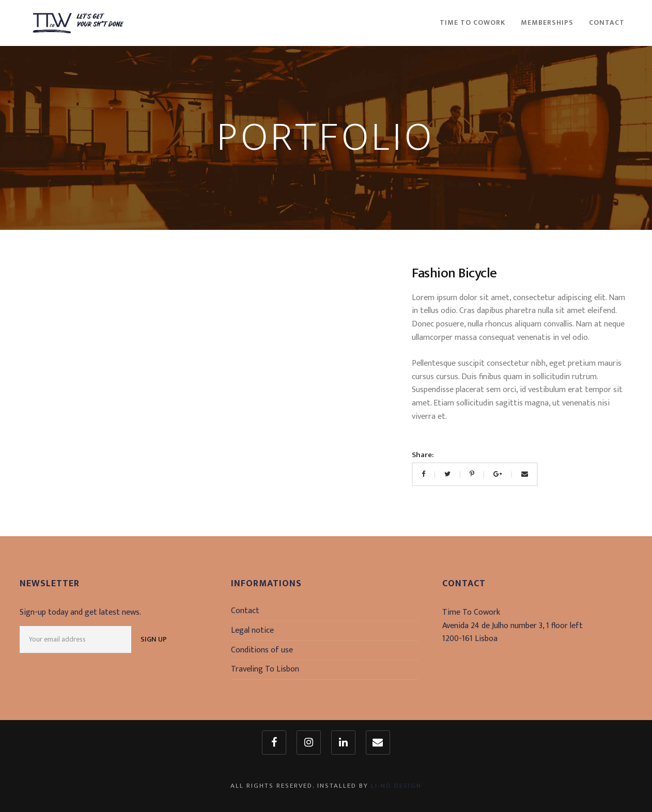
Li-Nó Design (396, 786)
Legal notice (252, 630)
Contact (245, 611)
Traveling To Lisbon (265, 669)
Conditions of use (262, 650)
